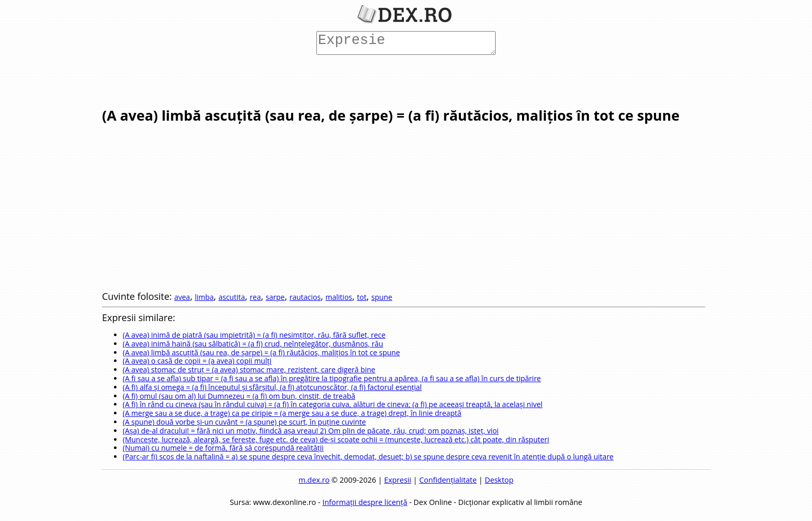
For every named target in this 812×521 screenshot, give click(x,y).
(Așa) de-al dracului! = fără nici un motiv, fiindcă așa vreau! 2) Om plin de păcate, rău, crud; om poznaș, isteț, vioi (311, 431)
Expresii (398, 480)
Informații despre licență (365, 502)
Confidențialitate (448, 480)
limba (204, 297)
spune (382, 297)
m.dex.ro (314, 480)
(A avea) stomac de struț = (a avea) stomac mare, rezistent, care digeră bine (249, 370)
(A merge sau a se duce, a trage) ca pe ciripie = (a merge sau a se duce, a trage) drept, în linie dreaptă (292, 413)
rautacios (305, 297)
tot (361, 297)
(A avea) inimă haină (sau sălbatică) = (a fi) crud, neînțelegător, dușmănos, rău (253, 344)
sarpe (275, 297)
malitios (339, 297)
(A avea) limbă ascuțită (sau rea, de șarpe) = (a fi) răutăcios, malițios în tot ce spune (261, 352)
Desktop (499, 480)
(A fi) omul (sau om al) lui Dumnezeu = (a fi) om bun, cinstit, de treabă (239, 396)
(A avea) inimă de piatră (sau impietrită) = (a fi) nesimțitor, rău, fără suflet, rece (254, 335)
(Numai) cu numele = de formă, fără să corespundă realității (223, 448)
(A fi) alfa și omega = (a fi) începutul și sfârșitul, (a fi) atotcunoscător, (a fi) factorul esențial (272, 387)
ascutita (232, 297)
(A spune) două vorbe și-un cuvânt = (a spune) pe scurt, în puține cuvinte (244, 422)
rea (255, 297)
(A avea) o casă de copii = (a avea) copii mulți (197, 361)
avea (182, 297)
